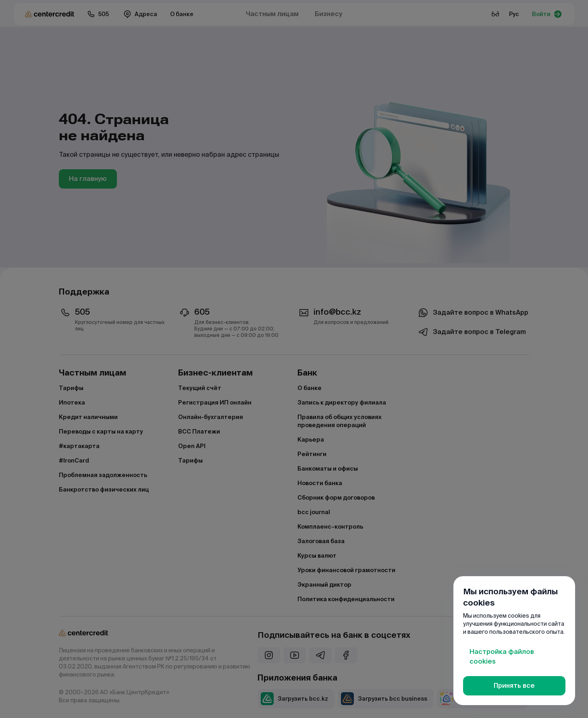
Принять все (514, 686)
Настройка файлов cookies (502, 657)
